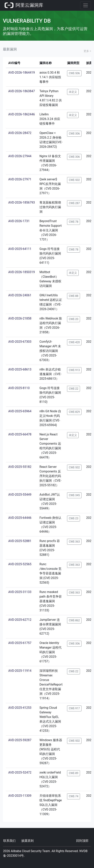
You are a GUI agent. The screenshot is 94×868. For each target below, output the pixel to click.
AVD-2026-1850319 (22, 272)
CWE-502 (74, 180)
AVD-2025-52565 (20, 564)
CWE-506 (74, 73)
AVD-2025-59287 (20, 740)
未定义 (73, 92)
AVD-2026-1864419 (22, 73)
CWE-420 (74, 342)
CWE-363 (74, 542)
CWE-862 (74, 620)
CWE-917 (74, 708)
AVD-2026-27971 (20, 179)
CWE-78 (74, 222)
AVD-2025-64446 (20, 518)
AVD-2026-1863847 (22, 91)
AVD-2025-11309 (20, 796)
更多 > (87, 51)
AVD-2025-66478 (20, 434)
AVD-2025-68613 (20, 369)
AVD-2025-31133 (20, 592)
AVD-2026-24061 (20, 295)
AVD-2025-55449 (20, 495)
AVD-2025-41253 (20, 708)
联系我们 (9, 841)
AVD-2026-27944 (20, 156)
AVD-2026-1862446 (22, 114)
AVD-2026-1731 (19, 221)
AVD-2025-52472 (20, 772)
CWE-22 (74, 389)
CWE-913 (74, 370)
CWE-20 (74, 319)
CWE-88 (74, 296)
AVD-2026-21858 (20, 318)
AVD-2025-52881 (20, 541)
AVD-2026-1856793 (22, 202)
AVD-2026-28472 (20, 133)
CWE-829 (74, 412)
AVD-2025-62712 (20, 620)
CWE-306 (74, 134)
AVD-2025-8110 (19, 388)
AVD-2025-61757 (20, 643)
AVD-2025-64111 (20, 249)
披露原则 (27, 841)
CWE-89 (74, 773)
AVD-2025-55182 (20, 467)
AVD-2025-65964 (20, 411)
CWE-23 (74, 518)
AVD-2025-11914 (20, 671)
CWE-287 (74, 203)
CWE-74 (74, 796)
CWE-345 (74, 495)
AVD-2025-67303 (20, 342)
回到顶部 (82, 841)
